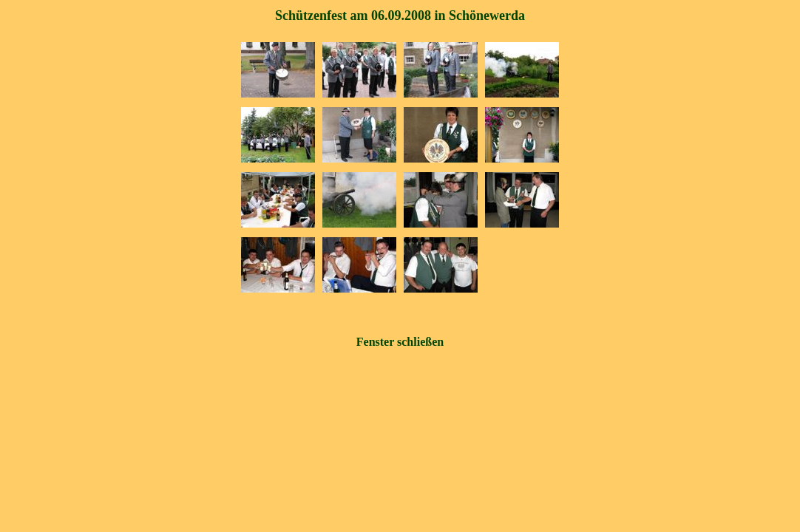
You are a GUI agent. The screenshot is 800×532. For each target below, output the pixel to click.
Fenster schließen (400, 342)
